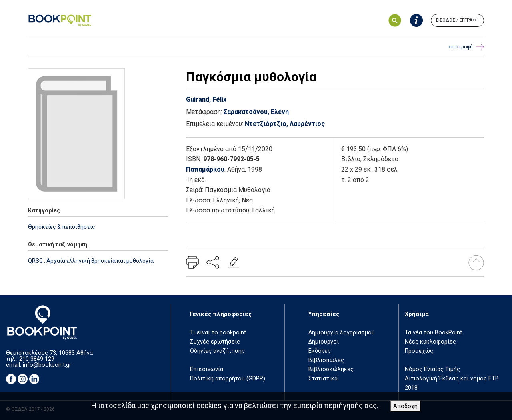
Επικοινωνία (207, 369)
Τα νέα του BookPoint (433, 333)
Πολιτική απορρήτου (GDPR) (228, 379)
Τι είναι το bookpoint (218, 333)
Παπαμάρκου (205, 169)
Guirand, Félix (206, 99)
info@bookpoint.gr (47, 365)
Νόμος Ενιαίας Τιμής (432, 369)
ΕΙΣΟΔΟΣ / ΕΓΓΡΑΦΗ (457, 20)
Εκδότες (320, 351)
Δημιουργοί (324, 342)
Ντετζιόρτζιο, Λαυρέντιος (285, 124)
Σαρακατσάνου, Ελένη (256, 112)
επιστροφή (466, 47)
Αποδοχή (405, 406)
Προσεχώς (419, 351)
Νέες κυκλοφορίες (430, 342)
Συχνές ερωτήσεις (215, 342)
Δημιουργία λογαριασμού (342, 333)
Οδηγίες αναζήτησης (217, 351)
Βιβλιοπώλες (326, 360)
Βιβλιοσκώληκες (331, 369)
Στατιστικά (323, 379)
